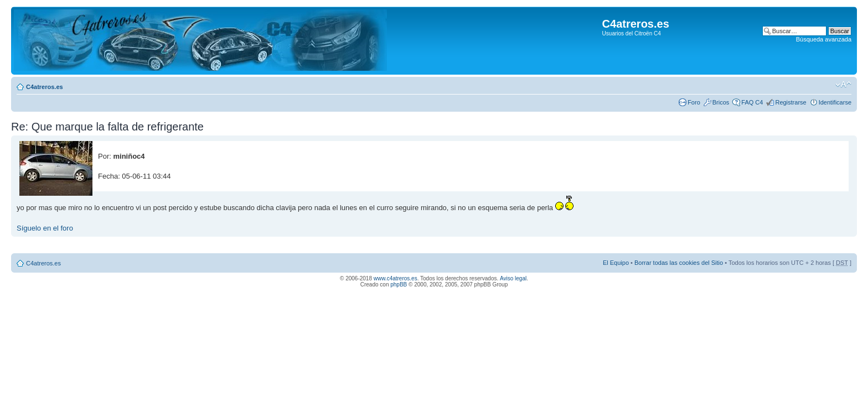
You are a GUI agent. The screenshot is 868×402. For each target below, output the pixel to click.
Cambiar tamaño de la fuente (843, 85)
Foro (694, 102)
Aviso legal (513, 278)
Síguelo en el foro (45, 228)
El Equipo (616, 263)
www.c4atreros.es (396, 278)
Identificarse (835, 102)
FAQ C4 (752, 102)
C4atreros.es (45, 87)
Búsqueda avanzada (824, 39)
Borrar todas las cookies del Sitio (679, 263)
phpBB (399, 284)
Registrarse (790, 102)
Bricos (721, 102)
